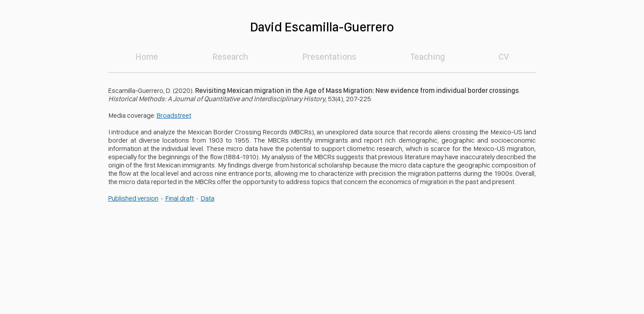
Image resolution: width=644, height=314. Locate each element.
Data (208, 198)
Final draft (180, 198)
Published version (133, 198)
